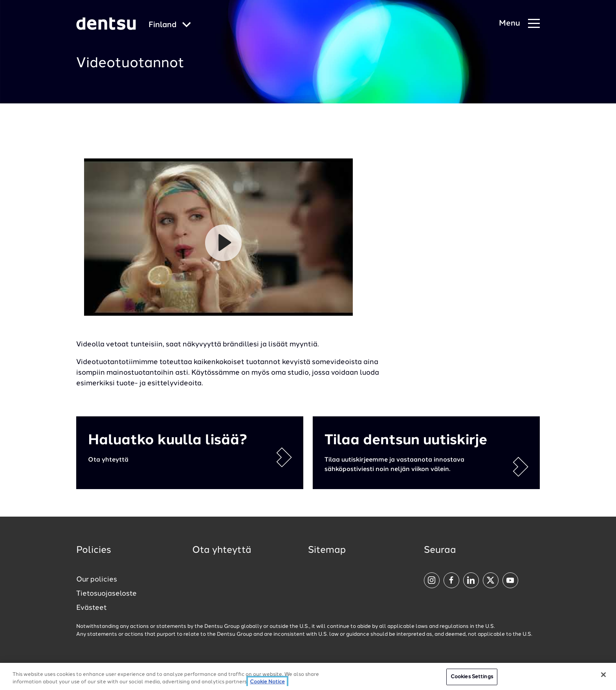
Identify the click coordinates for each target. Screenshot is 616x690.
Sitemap (327, 550)
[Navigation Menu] (519, 24)
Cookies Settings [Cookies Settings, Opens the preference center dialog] (472, 677)
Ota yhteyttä (222, 550)
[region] (308, 676)
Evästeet (92, 608)
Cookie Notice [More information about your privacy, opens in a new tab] (267, 682)
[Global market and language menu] (170, 25)
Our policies (97, 580)
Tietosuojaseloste (106, 594)
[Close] (603, 675)
